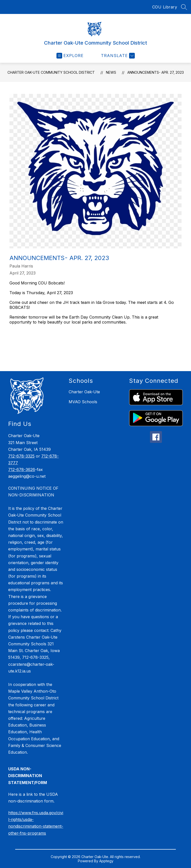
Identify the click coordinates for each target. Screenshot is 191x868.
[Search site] (184, 7)
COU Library (165, 7)
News (111, 72)
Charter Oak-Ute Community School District (51, 72)
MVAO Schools (83, 402)
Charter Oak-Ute (84, 392)
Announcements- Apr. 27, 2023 (156, 72)
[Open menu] (70, 56)
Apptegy (106, 861)
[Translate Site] (117, 56)
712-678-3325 (21, 456)
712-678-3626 (22, 469)
